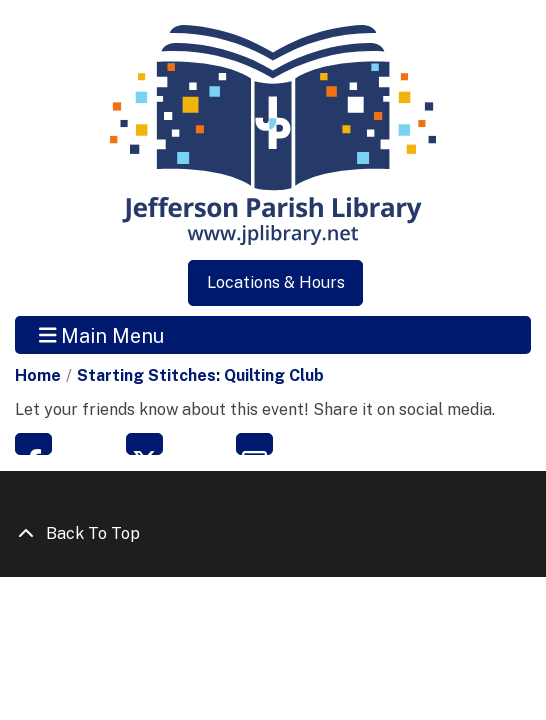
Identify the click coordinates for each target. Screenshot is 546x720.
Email (254, 444)
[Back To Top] (273, 534)
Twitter (144, 444)
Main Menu (102, 335)
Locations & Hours (276, 282)
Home (38, 375)
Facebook (33, 444)
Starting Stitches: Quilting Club (200, 375)
